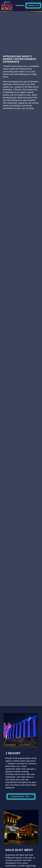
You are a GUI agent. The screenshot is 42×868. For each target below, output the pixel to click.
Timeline (20, 6)
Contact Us (33, 6)
